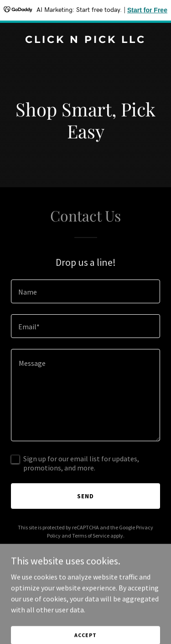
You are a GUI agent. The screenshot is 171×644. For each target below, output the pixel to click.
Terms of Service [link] (91, 536)
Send (85, 496)
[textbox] (85, 291)
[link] (85, 40)
